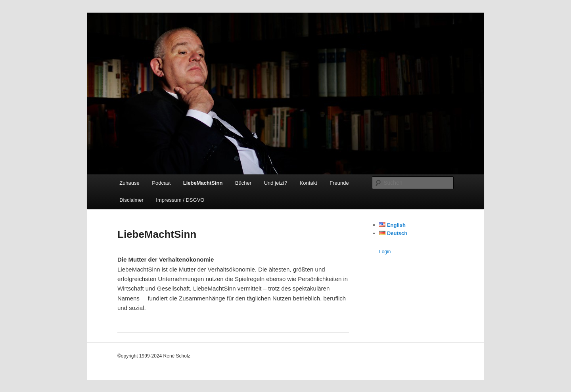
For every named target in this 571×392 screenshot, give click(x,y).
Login (385, 252)
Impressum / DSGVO (180, 200)
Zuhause (129, 183)
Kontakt (308, 183)
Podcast (161, 183)
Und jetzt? (276, 183)
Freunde (339, 183)
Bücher (243, 183)
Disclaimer (131, 200)
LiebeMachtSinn (203, 183)
